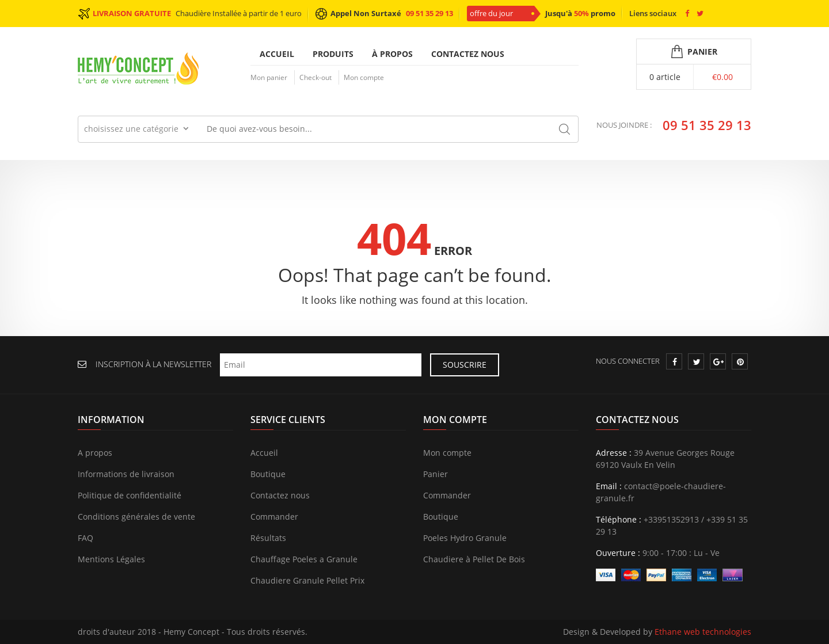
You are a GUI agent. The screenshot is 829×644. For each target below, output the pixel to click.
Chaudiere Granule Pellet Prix (307, 581)
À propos (392, 54)
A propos (95, 453)
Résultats (268, 538)
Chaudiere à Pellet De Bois (474, 560)
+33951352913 (671, 520)
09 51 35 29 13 (429, 13)
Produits (333, 54)
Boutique (268, 475)
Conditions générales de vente (136, 517)
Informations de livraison (126, 475)
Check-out (315, 77)
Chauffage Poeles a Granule (304, 560)
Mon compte (364, 77)
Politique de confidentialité (130, 496)
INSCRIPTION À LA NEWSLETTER (153, 365)
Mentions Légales (111, 560)
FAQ (85, 538)
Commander (274, 517)
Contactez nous (468, 54)
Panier (436, 475)
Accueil (277, 54)
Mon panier (269, 77)
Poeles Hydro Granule (465, 538)
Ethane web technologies (703, 632)
